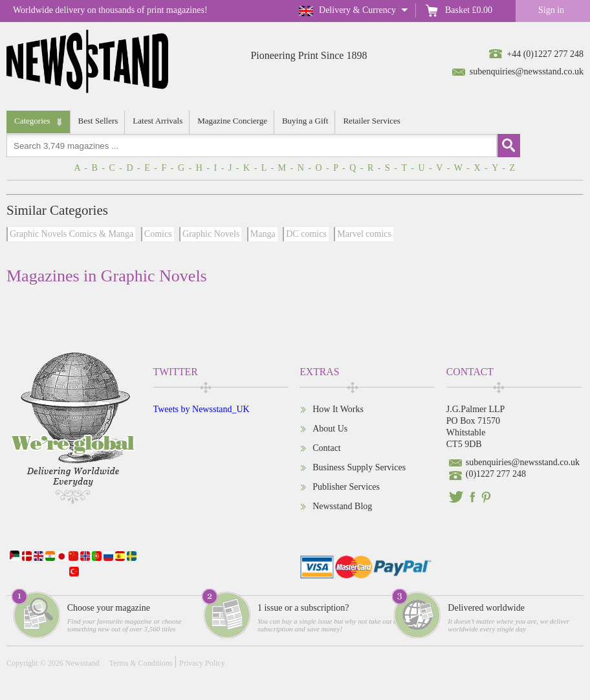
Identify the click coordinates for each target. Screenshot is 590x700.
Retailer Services (371, 121)
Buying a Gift (305, 121)
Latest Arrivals (158, 121)
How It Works (338, 409)
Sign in (551, 10)
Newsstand (82, 663)
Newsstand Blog (342, 506)
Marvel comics (364, 234)
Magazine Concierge (232, 121)
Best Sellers (98, 121)
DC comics (306, 234)
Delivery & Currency (357, 10)
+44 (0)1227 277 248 (545, 54)
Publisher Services (346, 487)
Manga (263, 234)
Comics (158, 234)
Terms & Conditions (140, 663)
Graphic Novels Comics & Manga (71, 234)
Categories (32, 121)
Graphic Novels (211, 234)
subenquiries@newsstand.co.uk (527, 71)
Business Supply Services (359, 467)
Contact (327, 448)
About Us (330, 429)
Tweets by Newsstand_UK (202, 409)
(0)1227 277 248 (496, 474)
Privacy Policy (202, 663)
